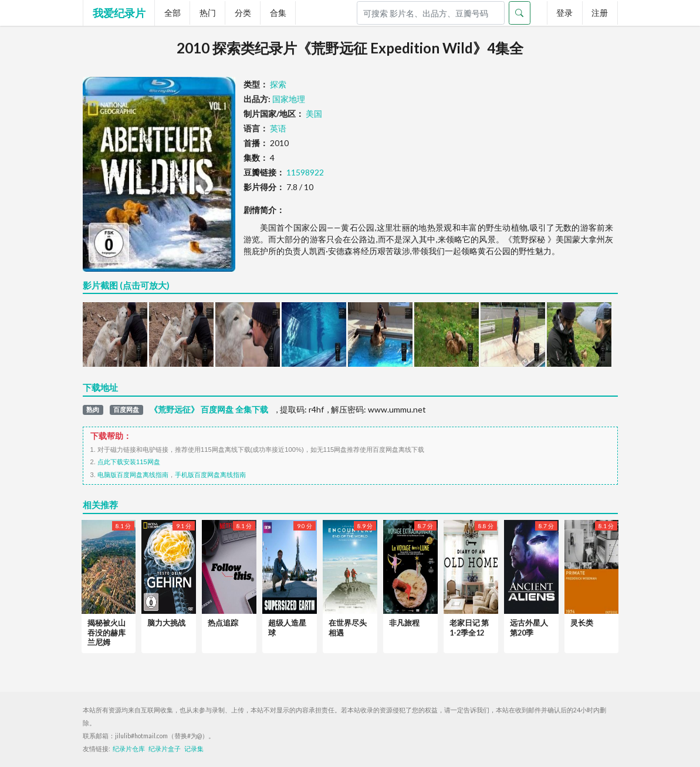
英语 (278, 128)
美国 (314, 114)
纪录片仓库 (129, 749)
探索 (278, 84)
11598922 (305, 172)
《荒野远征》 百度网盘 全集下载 (209, 410)
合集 (278, 13)
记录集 (194, 749)
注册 (600, 13)
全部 (173, 13)
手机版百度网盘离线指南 (210, 475)
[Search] (431, 13)
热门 (208, 13)
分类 (243, 13)
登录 (564, 13)
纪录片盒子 (165, 749)
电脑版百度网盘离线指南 (133, 475)
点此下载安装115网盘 (129, 462)
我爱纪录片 (119, 13)
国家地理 (289, 99)
